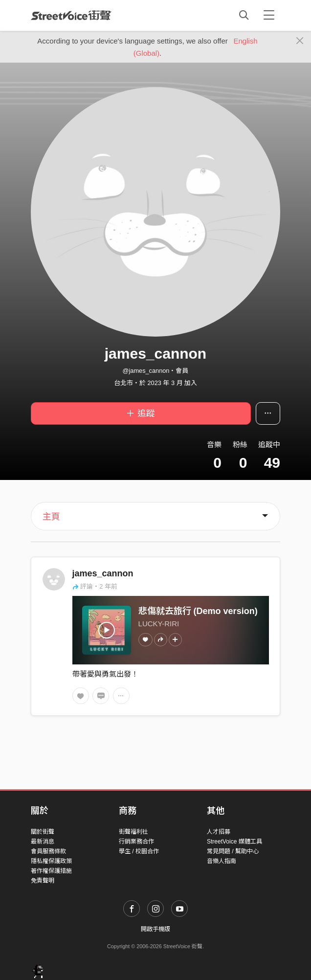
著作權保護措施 (51, 871)
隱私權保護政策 (51, 861)
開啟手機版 (155, 929)
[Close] (300, 41)
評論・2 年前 (95, 586)
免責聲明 (43, 881)
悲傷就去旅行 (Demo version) (198, 611)
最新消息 (43, 842)
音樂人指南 (222, 861)
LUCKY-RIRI (159, 624)
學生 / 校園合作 (139, 851)
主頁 (51, 517)
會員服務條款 (48, 851)
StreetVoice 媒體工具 (234, 842)
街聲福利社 (133, 832)
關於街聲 (43, 832)
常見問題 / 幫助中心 (233, 851)
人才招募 (219, 832)
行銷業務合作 (136, 842)
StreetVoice (71, 15)
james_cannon (103, 573)
